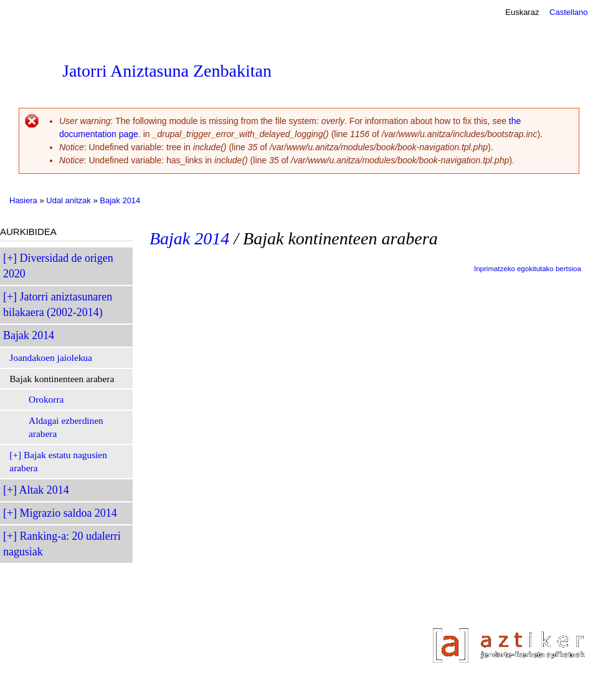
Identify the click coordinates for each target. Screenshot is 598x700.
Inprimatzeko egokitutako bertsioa (528, 269)
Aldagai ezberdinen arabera (66, 427)
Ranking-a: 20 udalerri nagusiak (62, 544)
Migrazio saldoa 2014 (69, 513)
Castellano (568, 12)
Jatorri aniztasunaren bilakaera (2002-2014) (58, 304)
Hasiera (23, 200)
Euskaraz (522, 12)
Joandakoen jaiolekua (51, 357)
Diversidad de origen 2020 (58, 266)
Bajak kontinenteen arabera (62, 379)
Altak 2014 (44, 490)
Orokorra (46, 399)
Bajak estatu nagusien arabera (58, 462)
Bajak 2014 (120, 200)
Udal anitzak (69, 200)
